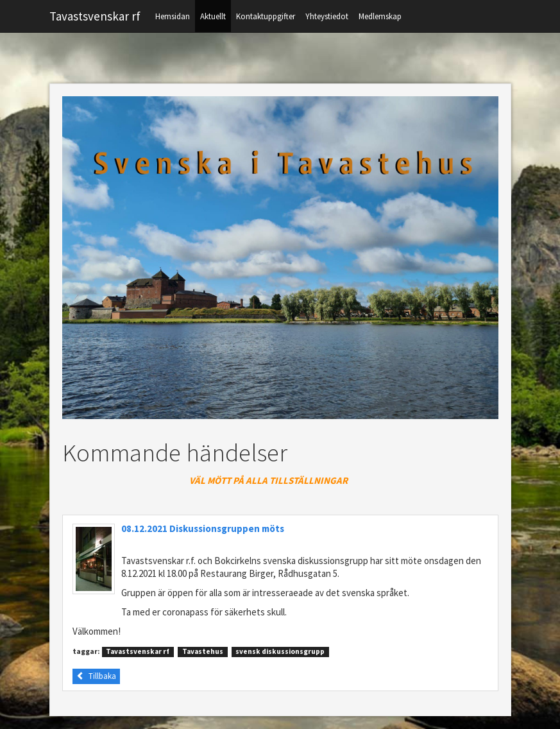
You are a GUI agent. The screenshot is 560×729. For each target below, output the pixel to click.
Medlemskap (380, 16)
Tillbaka (96, 676)
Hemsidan (173, 16)
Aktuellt (213, 16)
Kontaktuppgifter (266, 16)
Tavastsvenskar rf (95, 16)
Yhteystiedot (327, 16)
